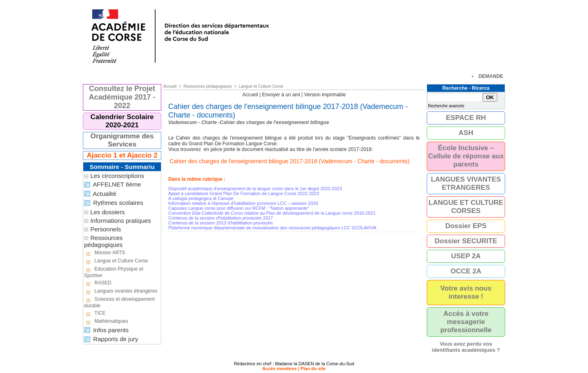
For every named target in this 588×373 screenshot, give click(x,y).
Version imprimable (325, 95)
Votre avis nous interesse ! (466, 292)
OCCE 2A (466, 271)
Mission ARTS (105, 253)
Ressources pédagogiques (103, 241)
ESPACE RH (466, 118)
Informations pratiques (120, 221)
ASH (466, 133)
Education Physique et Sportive (114, 272)
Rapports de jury (111, 339)
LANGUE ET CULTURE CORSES (466, 207)
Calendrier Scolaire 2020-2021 (122, 121)
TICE (95, 313)
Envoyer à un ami (281, 95)
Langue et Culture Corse (116, 261)
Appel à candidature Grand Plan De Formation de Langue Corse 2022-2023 (244, 193)
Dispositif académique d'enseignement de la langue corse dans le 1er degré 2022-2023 (255, 189)
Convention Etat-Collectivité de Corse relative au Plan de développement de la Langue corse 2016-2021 (272, 213)
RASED (98, 283)
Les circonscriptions (117, 176)
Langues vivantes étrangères (121, 291)
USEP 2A (466, 256)
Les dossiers (107, 212)
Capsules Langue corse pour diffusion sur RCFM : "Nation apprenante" (239, 208)
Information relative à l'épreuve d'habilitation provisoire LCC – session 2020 (243, 203)
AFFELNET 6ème (112, 185)
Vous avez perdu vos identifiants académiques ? (466, 347)
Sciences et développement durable (119, 302)
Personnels (106, 229)
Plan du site (313, 369)
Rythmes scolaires (114, 203)
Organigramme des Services (122, 140)
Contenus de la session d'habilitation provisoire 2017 (221, 218)
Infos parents (106, 330)
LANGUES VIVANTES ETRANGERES (466, 183)
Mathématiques (106, 322)
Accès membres (279, 369)
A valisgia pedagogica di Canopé (201, 198)
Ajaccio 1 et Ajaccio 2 (122, 155)
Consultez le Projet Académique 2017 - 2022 (122, 97)
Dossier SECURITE (466, 241)
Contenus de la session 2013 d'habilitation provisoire (221, 223)
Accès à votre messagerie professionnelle (466, 322)
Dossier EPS (466, 226)
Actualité (100, 194)
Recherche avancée (446, 106)
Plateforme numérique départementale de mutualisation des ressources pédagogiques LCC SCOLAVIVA (272, 228)
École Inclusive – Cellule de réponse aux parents (466, 156)
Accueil (170, 86)
